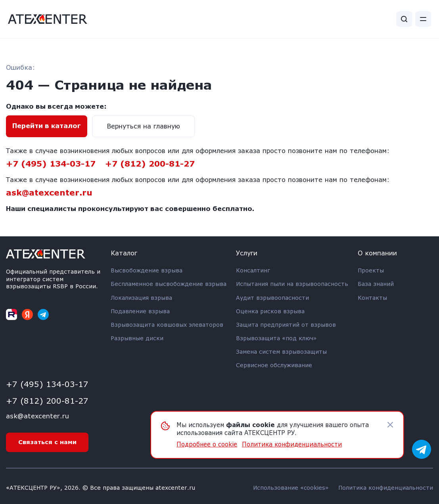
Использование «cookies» (291, 488)
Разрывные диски (137, 338)
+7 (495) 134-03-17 (51, 163)
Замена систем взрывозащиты (281, 352)
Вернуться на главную (143, 126)
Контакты (372, 298)
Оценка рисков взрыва (270, 311)
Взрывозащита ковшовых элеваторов (167, 325)
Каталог (124, 253)
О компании (377, 253)
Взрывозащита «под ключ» (276, 338)
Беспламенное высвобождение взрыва (169, 284)
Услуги (247, 253)
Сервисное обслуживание (274, 365)
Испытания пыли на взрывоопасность (292, 284)
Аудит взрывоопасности (272, 298)
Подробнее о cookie (207, 444)
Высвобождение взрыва (147, 270)
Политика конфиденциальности (386, 488)
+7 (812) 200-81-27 (150, 163)
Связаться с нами (47, 442)
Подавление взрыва (140, 311)
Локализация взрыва (141, 298)
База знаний (376, 284)
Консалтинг (253, 270)
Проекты (371, 270)
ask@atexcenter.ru (49, 192)
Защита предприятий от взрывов (286, 325)
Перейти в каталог (47, 126)
